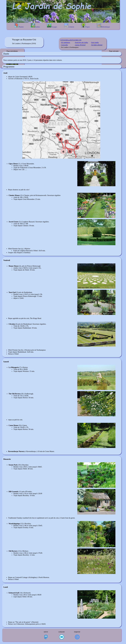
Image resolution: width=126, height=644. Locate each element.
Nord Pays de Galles (82, 42)
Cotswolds (64, 45)
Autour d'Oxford (80, 45)
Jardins (35, 25)
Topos (85, 25)
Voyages (52, 25)
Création (69, 25)
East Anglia (95, 42)
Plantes (19, 25)
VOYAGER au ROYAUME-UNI (71, 40)
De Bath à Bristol (97, 45)
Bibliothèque (103, 25)
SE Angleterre (66, 42)
